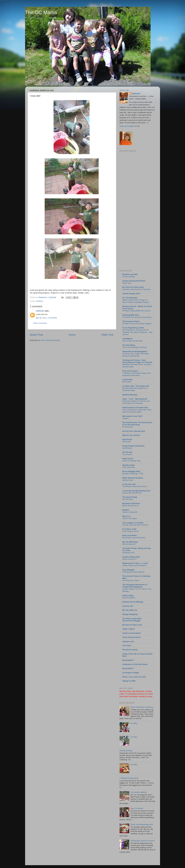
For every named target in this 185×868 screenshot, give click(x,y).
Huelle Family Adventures (134, 446)
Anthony (40, 301)
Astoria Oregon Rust (131, 294)
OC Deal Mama (129, 345)
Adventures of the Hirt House (135, 664)
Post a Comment (40, 323)
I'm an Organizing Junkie (133, 328)
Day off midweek (129, 598)
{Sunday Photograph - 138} (133, 474)
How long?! (127, 442)
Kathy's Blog (128, 596)
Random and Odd (130, 274)
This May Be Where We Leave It (135, 486)
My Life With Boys (130, 542)
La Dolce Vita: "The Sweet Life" (136, 386)
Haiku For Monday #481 (132, 461)
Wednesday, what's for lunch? (143, 841)
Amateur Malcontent (131, 557)
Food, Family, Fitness (132, 637)
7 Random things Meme (129, 778)
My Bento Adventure (131, 503)
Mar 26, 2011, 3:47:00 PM (46, 318)
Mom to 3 (126, 516)
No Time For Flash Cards (133, 287)
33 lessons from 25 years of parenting (137, 317)
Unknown (40, 311)
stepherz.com (128, 641)
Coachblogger (129, 570)
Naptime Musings (130, 395)
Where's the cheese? (131, 435)
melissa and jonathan (132, 633)
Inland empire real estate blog (135, 408)
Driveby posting (126, 751)
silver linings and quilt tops (133, 341)
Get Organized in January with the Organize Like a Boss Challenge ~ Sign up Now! (137, 332)
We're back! (127, 382)
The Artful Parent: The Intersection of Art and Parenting (137, 424)
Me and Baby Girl (129, 544)
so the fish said (129, 484)
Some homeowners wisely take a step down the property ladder (137, 411)
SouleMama (127, 339)
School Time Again (130, 518)
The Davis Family (130, 497)
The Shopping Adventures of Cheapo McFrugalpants (135, 586)
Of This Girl (127, 452)
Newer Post (36, 335)
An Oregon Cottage (131, 673)
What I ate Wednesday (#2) (142, 824)
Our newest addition (139, 792)
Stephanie (136, 94)
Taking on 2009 (129, 681)
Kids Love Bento (130, 535)
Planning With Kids (131, 315)
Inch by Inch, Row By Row (134, 431)
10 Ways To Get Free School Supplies (137, 324)
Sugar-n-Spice (129, 629)
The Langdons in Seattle (133, 523)
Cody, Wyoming (128, 467)
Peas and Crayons (130, 371)
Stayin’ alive (127, 283)
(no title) (134, 723)
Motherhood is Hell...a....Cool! (135, 563)
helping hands (128, 480)
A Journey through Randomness (136, 491)
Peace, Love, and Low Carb (134, 677)
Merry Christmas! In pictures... (143, 707)
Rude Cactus (128, 459)
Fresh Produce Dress (131, 531)
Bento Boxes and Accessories (134, 538)
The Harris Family (130, 650)
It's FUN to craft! (129, 529)
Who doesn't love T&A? (133, 416)
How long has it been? (131, 580)
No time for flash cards (132, 625)
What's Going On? (129, 559)
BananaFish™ (128, 660)
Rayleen (126, 510)
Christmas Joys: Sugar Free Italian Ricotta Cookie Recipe (136, 355)
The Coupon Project (131, 321)
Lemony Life (128, 606)
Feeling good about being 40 (133, 572)
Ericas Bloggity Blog (131, 471)
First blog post (128, 427)
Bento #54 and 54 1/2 (131, 506)
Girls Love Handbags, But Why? (135, 347)
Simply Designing (130, 614)
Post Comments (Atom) (50, 340)
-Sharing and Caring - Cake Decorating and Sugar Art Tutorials (137, 361)
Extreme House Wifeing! (133, 602)
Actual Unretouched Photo (134, 281)
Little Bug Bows (138, 691)
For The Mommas (130, 298)
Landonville (127, 380)
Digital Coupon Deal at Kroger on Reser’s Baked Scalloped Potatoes (136, 301)
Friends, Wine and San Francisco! (135, 525)
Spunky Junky (129, 465)
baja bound (127, 439)
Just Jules (127, 645)
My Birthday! (127, 448)
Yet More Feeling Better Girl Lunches (137, 311)
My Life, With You (130, 610)
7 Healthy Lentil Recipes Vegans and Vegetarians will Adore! (136, 374)
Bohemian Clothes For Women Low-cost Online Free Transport (136, 402)
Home (72, 335)
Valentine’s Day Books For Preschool (137, 289)
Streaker (126, 418)
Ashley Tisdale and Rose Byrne (134, 565)
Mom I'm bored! (137, 808)
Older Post (107, 335)
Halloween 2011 (129, 553)
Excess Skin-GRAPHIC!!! (132, 493)
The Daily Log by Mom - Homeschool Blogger (133, 620)
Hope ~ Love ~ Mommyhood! (135, 399)
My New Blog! (128, 499)
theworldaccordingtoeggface (135, 351)
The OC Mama (41, 12)
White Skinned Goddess (133, 478)
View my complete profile (130, 126)
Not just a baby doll (130, 512)
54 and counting (129, 277)
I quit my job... (128, 454)
